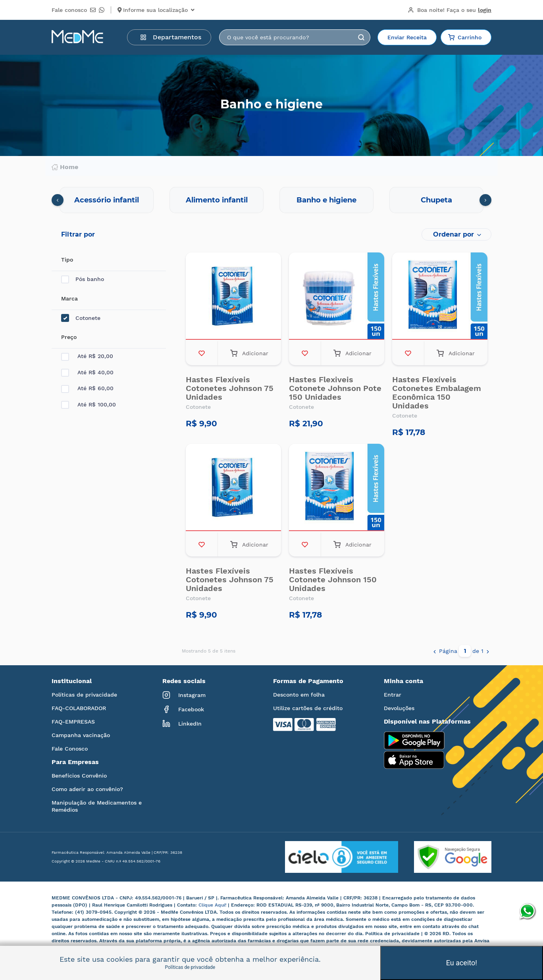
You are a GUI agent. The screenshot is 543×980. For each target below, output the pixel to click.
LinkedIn (182, 724)
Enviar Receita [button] (407, 37)
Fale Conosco (70, 749)
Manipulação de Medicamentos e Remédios (97, 806)
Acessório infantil (107, 200)
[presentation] (58, 200)
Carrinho (465, 37)
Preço (69, 337)
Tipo (67, 260)
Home (65, 167)
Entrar (393, 695)
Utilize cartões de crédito (308, 708)
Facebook (183, 709)
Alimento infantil (217, 200)
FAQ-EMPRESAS (73, 722)
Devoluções (399, 708)
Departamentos (171, 37)
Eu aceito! (462, 963)
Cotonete (81, 318)
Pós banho (83, 279)
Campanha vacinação (81, 735)
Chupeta (436, 200)
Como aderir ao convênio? (87, 789)
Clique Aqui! (213, 905)
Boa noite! (450, 10)
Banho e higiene (326, 200)
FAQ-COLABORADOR (79, 708)
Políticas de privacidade (84, 695)
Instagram (184, 695)
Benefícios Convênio (79, 776)
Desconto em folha (299, 695)
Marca (69, 298)
